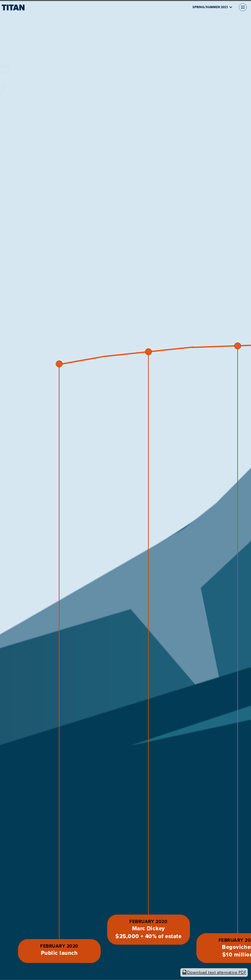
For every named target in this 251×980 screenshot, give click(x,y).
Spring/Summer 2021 (213, 7)
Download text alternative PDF (214, 972)
